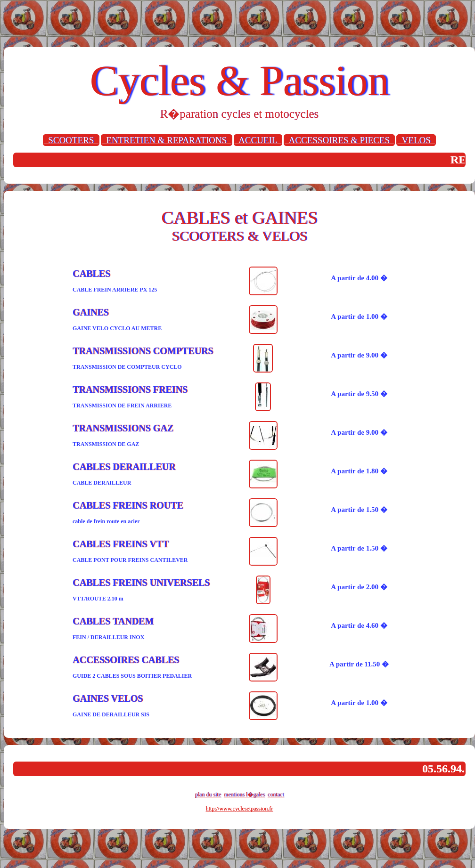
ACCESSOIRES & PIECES (339, 140)
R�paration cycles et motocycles (240, 114)
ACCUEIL (258, 140)
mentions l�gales (244, 795)
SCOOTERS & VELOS (239, 236)
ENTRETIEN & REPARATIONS (167, 140)
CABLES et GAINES (239, 218)
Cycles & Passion (239, 81)
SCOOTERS (71, 140)
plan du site (208, 795)
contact (276, 795)
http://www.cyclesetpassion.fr (240, 809)
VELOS (416, 140)
